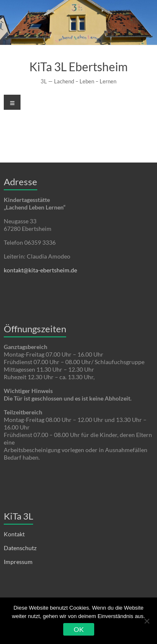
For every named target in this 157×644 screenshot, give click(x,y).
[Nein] (147, 621)
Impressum (18, 562)
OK (79, 629)
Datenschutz (20, 548)
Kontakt (14, 534)
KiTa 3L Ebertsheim (78, 67)
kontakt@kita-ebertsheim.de (40, 270)
